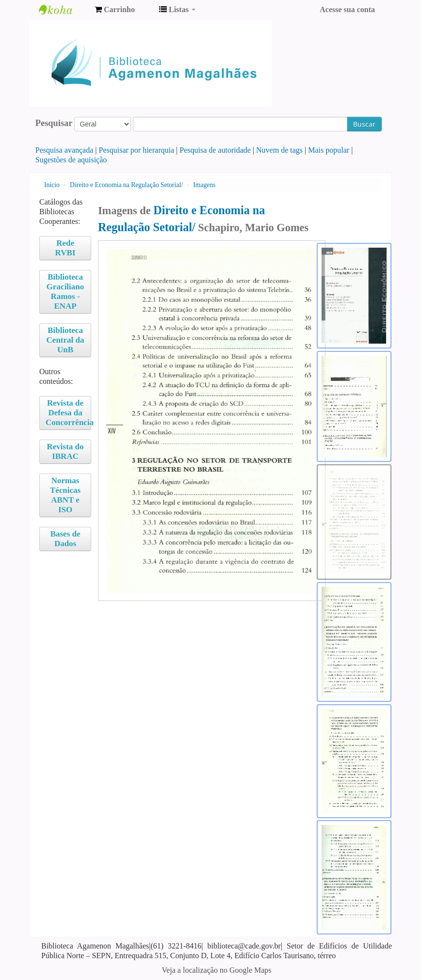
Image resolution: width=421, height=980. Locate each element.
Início (52, 185)
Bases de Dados (65, 539)
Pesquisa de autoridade (215, 150)
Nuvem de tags (279, 150)
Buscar (364, 124)
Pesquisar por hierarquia (137, 150)
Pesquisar (54, 123)
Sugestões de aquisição (71, 160)
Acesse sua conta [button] (347, 9)
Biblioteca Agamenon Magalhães (63, 10)
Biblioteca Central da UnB (65, 340)
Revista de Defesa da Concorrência (68, 413)
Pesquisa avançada (65, 150)
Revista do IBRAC (65, 451)
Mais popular (329, 150)
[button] (115, 10)
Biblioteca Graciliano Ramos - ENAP (65, 292)
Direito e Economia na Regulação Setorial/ (126, 185)
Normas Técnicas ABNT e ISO (65, 495)
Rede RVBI (65, 248)
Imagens (204, 185)
